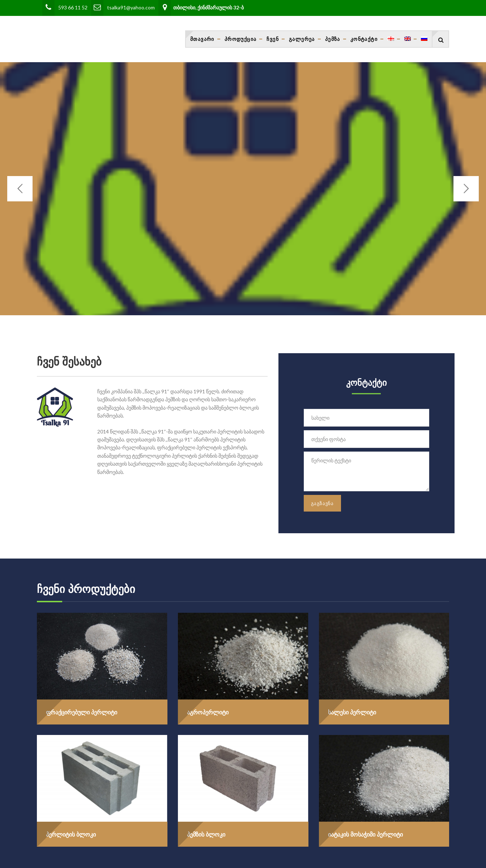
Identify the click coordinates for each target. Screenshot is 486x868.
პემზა (333, 39)
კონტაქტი (364, 39)
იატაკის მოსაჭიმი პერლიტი (365, 834)
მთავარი (202, 39)
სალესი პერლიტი (352, 712)
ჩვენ (273, 39)
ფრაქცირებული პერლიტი (82, 712)
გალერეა (302, 39)
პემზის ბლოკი (206, 834)
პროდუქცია (241, 39)
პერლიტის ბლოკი (71, 834)
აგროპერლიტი (208, 712)
